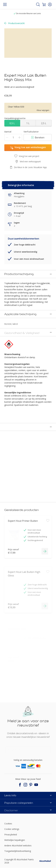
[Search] (38, 4)
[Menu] (5, 4)
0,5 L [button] (12, 123)
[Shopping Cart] (44, 4)
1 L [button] (28, 123)
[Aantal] (13, 137)
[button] (50, 4)
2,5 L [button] (44, 123)
